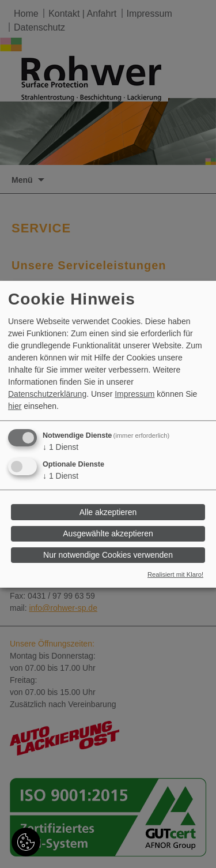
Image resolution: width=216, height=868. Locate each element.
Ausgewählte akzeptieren (108, 533)
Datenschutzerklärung (47, 394)
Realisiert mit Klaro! (175, 574)
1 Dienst (60, 447)
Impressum (134, 394)
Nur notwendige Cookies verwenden (108, 555)
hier (15, 406)
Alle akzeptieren (108, 512)
